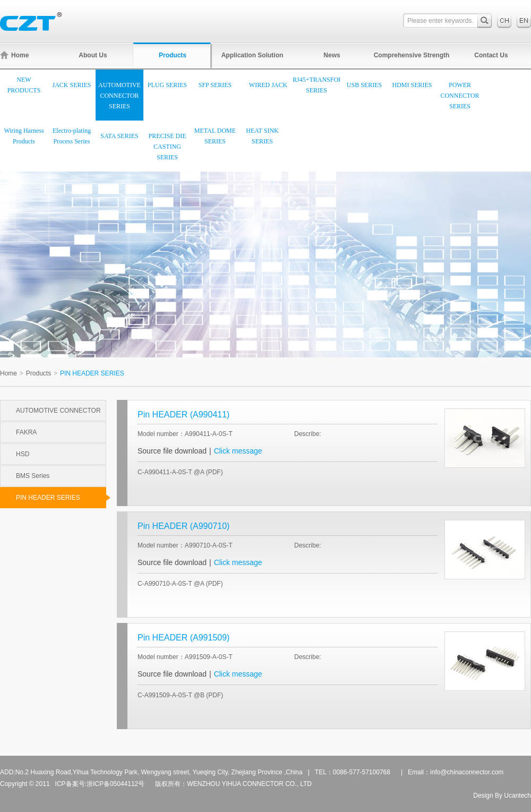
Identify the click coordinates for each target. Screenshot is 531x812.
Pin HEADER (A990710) (183, 526)
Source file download (172, 451)
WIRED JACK (268, 85)
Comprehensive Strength (412, 55)
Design (483, 796)
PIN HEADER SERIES (61, 498)
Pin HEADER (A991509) (183, 638)
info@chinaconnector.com (467, 772)
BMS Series (33, 476)
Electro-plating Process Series (72, 136)
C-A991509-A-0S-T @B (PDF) (180, 695)
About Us (93, 55)
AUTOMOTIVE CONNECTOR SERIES (119, 96)
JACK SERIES (71, 85)
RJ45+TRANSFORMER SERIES (316, 85)
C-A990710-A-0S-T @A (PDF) (180, 584)
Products (173, 55)
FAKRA (26, 432)
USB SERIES (364, 85)
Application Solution (252, 55)
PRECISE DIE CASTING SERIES (167, 147)
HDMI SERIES (412, 85)
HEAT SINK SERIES (262, 136)
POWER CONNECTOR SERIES (460, 96)
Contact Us (491, 55)
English (524, 21)
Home (14, 55)
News (332, 55)
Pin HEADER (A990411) (183, 414)
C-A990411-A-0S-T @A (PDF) (180, 472)
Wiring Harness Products (24, 136)
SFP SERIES (215, 85)
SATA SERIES (119, 136)
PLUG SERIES (167, 85)
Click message (238, 451)
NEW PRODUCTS (24, 85)
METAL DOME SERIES (215, 136)
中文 (504, 21)
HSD (23, 454)
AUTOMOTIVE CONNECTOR (58, 411)
